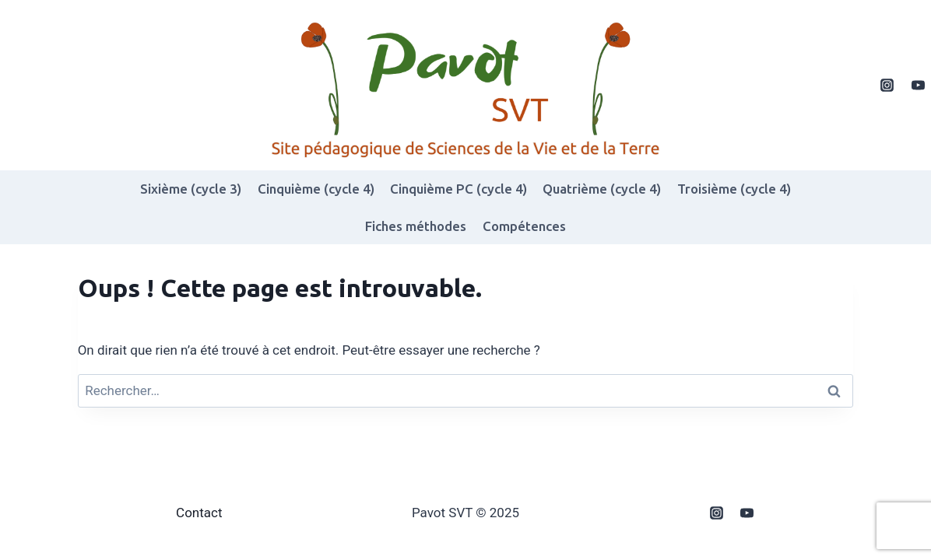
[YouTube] (918, 86)
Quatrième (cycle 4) (602, 189)
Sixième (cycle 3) (191, 189)
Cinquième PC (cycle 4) (458, 189)
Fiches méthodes (416, 226)
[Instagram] (887, 86)
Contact (199, 513)
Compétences (524, 226)
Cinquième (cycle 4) (316, 189)
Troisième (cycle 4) (734, 189)
